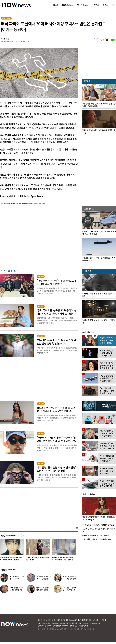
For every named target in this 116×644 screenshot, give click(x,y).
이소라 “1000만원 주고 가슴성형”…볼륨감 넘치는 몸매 (63, 559)
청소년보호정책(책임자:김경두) (77, 620)
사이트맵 (103, 620)
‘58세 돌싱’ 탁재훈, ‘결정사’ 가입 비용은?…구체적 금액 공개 (44, 579)
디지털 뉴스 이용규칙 (93, 620)
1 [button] (37, 598)
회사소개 (46, 620)
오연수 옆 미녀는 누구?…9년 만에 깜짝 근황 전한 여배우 (70, 579)
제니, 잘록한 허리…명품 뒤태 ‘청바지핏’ (17, 578)
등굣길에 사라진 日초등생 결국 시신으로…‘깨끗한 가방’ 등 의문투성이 (37, 559)
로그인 (40, 620)
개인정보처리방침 (62, 620)
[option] (37, 551)
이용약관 (53, 620)
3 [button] (41, 598)
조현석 (3, 39)
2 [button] (39, 598)
